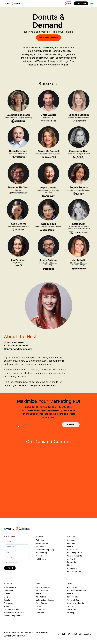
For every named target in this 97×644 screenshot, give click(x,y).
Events (70, 546)
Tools (6, 606)
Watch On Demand (48, 38)
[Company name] (17, 563)
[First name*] (17, 541)
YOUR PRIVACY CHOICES (14, 636)
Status (70, 594)
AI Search (71, 559)
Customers (9, 591)
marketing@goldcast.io (79, 634)
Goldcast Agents (75, 556)
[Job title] (17, 557)
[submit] (71, 425)
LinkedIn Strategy (12, 609)
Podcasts (40, 546)
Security (71, 606)
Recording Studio (75, 553)
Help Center (72, 587)
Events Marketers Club (14, 613)
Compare (71, 540)
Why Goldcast (42, 591)
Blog (6, 597)
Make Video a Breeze (45, 600)
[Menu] (91, 3)
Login (69, 3)
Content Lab (73, 550)
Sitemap (71, 613)
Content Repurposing (45, 550)
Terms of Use (73, 600)
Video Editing (41, 553)
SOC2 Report (73, 609)
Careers (39, 606)
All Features (72, 568)
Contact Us (41, 609)
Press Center (41, 603)
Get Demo (40, 613)
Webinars (40, 540)
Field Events (41, 559)
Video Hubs (41, 556)
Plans (70, 565)
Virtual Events (42, 543)
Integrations (73, 562)
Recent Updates (74, 571)
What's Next (41, 597)
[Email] (40, 425)
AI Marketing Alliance (13, 616)
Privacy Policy (73, 597)
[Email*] (17, 552)
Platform (71, 543)
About (38, 594)
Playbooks (8, 603)
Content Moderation (76, 603)
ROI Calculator (10, 587)
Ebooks (7, 600)
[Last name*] (17, 547)
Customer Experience (76, 591)
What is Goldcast (43, 587)
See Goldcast (81, 3)
